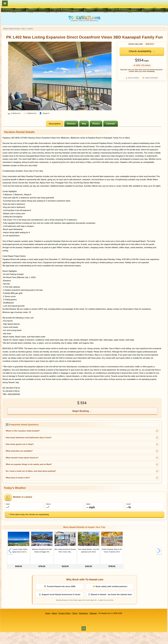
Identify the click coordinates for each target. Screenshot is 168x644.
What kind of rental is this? (48, 495)
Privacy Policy (80, 625)
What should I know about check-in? (53, 475)
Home (63, 625)
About (70, 625)
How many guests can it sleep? (50, 462)
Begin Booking (96, 429)
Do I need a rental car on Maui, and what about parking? (61, 489)
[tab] (71, 116)
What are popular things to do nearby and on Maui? (59, 482)
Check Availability (145, 56)
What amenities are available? (50, 469)
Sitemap (109, 625)
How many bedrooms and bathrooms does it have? (59, 455)
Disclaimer (99, 625)
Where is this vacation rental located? (53, 448)
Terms (90, 625)
